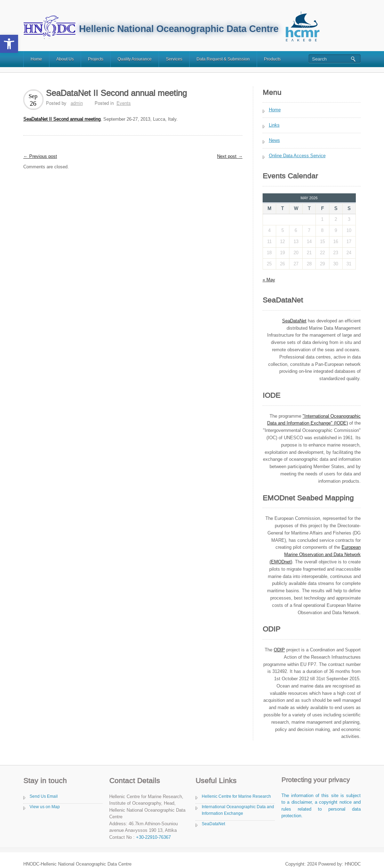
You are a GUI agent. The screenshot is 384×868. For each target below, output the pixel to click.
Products (272, 59)
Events (124, 103)
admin (77, 103)
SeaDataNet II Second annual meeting (62, 119)
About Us (65, 59)
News (274, 140)
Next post (230, 156)
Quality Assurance (135, 59)
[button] (9, 44)
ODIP (279, 650)
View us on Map (45, 807)
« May (269, 280)
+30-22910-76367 (153, 837)
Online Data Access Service (297, 156)
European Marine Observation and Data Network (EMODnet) (315, 554)
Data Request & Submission (223, 59)
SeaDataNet (213, 824)
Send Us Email (44, 796)
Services (174, 59)
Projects (96, 59)
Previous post (40, 156)
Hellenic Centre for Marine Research (236, 796)
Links (274, 125)
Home (36, 59)
